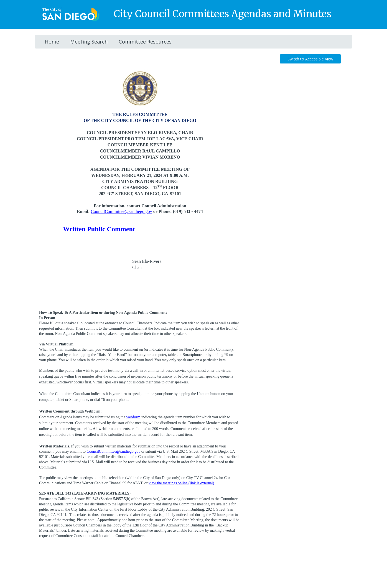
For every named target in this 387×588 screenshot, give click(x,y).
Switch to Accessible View (310, 59)
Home (52, 42)
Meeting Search (89, 42)
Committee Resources (145, 42)
